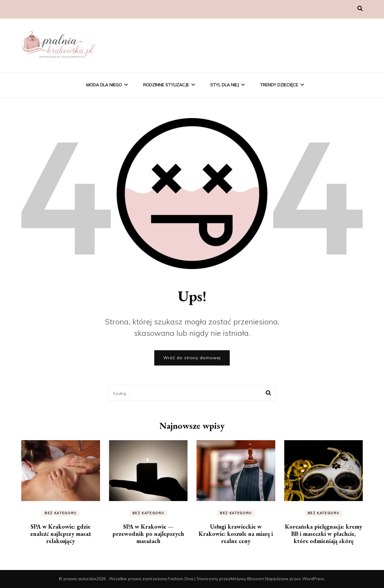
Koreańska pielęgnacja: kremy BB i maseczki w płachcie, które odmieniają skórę (323, 534)
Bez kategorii (61, 513)
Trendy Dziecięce (279, 85)
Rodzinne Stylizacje (166, 85)
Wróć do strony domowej (192, 358)
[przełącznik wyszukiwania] (360, 9)
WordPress (313, 579)
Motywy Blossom (247, 579)
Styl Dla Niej (224, 85)
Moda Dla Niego (104, 85)
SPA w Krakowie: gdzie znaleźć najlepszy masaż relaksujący (61, 534)
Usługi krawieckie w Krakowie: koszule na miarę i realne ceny (236, 534)
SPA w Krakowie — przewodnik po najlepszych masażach (148, 534)
